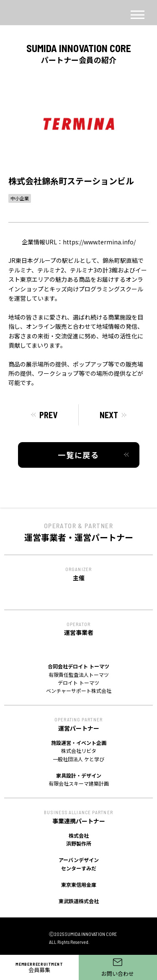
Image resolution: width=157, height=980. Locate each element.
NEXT (109, 415)
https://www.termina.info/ (99, 242)
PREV (48, 415)
